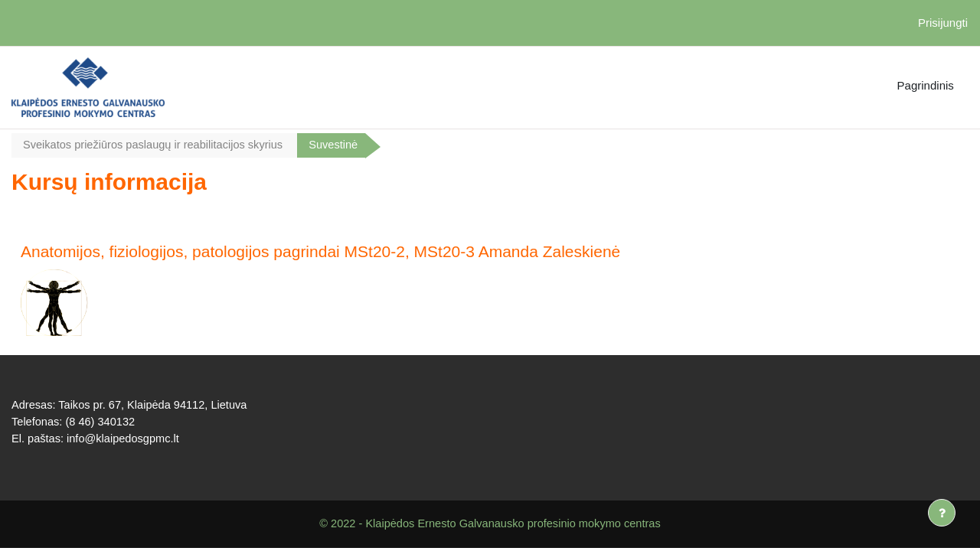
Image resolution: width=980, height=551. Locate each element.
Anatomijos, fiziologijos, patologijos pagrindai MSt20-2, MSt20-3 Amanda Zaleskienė (320, 252)
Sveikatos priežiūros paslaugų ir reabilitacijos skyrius (157, 145)
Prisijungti (943, 23)
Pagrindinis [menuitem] (926, 85)
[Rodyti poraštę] (942, 513)
